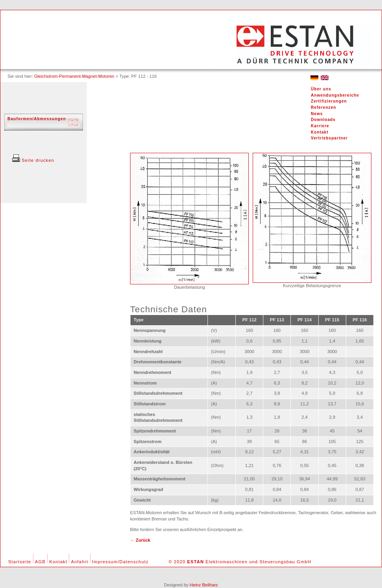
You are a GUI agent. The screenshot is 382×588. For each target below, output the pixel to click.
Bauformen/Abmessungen (37, 119)
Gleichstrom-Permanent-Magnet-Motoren (74, 76)
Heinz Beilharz (204, 585)
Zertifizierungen (329, 101)
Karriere (320, 126)
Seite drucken (33, 160)
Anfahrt (80, 562)
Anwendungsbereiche (335, 95)
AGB (40, 562)
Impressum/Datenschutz (120, 562)
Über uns (321, 89)
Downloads (323, 120)
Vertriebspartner (329, 138)
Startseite (20, 562)
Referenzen (323, 107)
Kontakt (320, 132)
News (317, 114)
